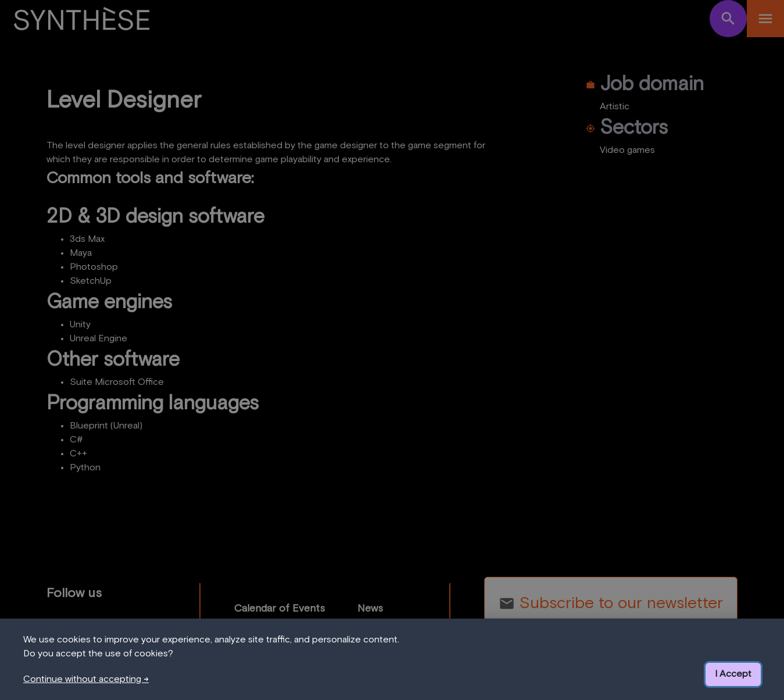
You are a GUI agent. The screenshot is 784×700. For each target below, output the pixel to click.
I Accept (733, 674)
